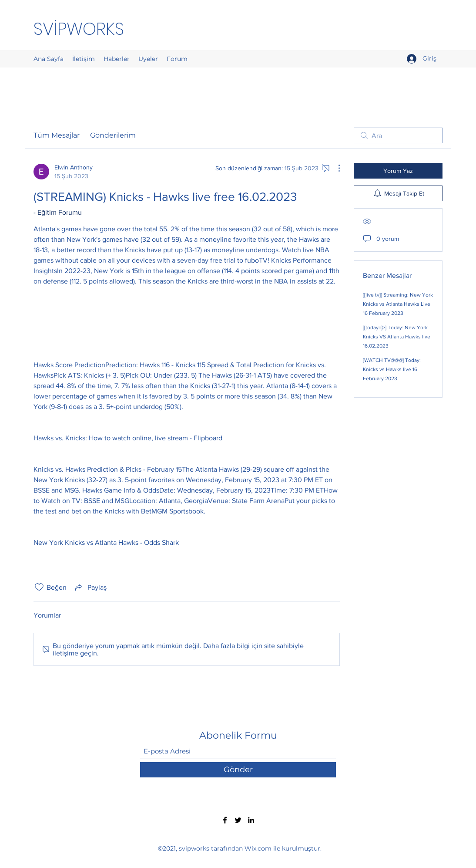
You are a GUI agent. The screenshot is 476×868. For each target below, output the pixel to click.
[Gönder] (238, 770)
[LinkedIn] (251, 820)
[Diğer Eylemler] (335, 168)
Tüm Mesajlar (57, 135)
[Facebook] (225, 820)
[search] (398, 135)
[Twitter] (238, 820)
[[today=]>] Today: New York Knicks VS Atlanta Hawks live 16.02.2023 (397, 337)
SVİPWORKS (79, 29)
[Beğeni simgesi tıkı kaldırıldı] (39, 587)
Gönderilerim (113, 135)
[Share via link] (90, 587)
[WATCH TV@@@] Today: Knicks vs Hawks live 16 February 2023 (392, 369)
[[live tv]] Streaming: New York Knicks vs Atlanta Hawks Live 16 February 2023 (398, 304)
